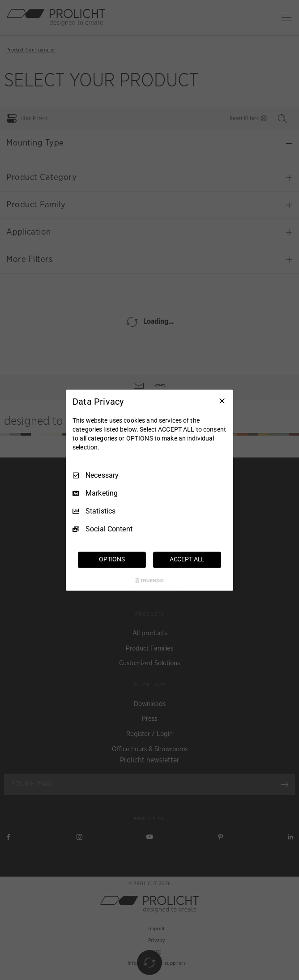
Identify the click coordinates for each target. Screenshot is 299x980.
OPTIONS (112, 559)
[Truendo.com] (149, 580)
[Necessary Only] (222, 401)
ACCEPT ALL (187, 559)
